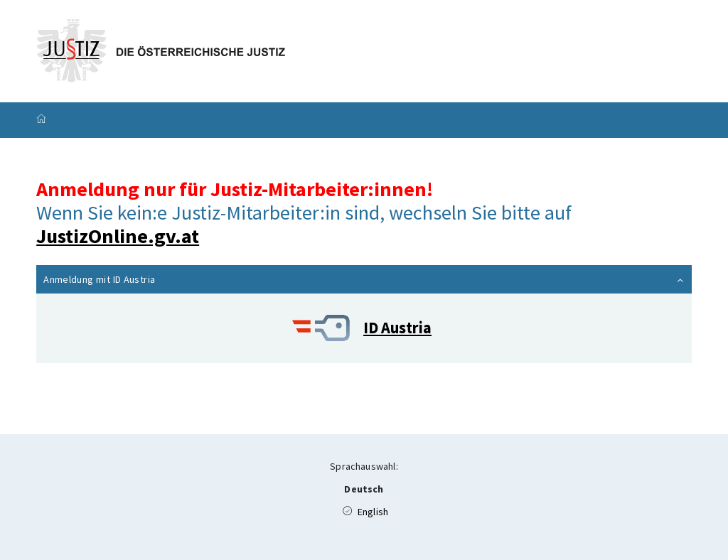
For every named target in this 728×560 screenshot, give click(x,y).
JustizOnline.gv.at (118, 236)
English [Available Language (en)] (365, 512)
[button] (364, 279)
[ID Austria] (364, 328)
